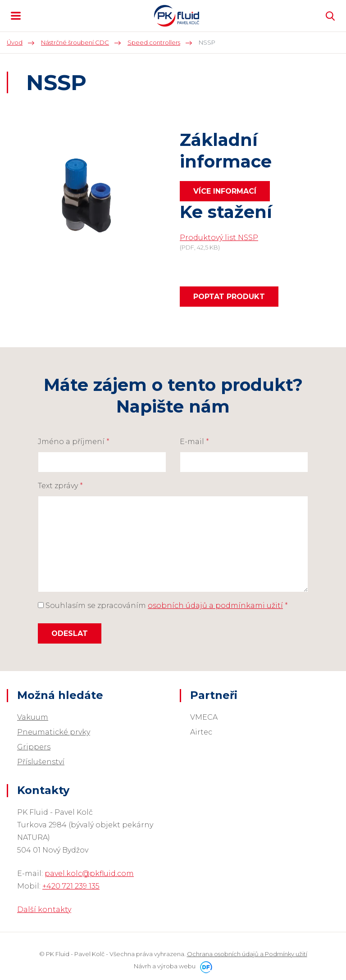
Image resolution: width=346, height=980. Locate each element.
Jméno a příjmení (74, 442)
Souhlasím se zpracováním (163, 606)
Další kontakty (44, 910)
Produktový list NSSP (219, 238)
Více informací (225, 191)
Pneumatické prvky (54, 732)
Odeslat (70, 633)
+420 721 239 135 (71, 886)
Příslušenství (41, 762)
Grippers (34, 747)
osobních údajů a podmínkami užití (215, 606)
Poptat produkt (229, 297)
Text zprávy (60, 486)
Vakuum (33, 717)
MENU (16, 16)
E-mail (194, 442)
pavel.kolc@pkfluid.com (89, 873)
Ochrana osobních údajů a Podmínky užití (247, 954)
